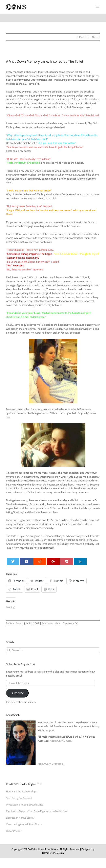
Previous (84, 37)
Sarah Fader (15, 623)
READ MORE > (14, 831)
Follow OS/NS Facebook (51, 764)
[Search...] (53, 650)
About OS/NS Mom (61, 741)
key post (49, 730)
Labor (57, 623)
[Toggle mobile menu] (98, 6)
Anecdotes (47, 623)
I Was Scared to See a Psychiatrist (24, 805)
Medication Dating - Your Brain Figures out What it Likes (37, 811)
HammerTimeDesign (53, 853)
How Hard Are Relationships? (22, 791)
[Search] (9, 650)
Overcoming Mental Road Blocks (24, 824)
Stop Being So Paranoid (19, 798)
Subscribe (17, 693)
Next (95, 37)
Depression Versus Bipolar (20, 818)
